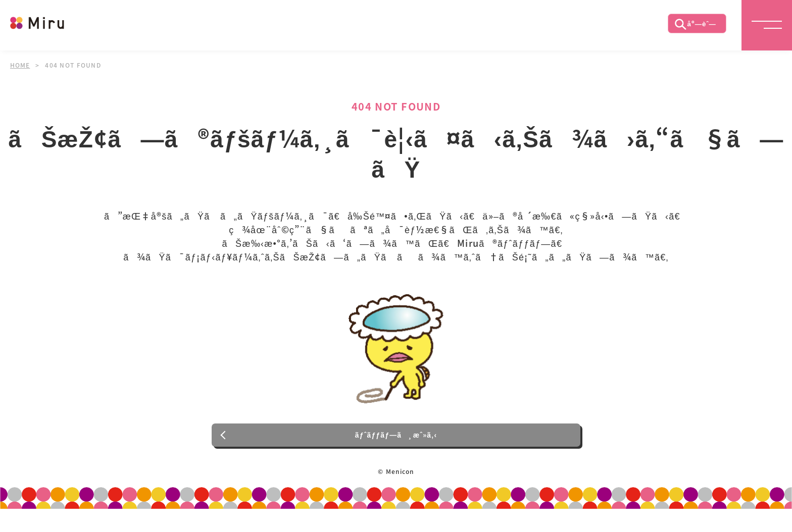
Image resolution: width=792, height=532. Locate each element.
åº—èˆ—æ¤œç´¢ (695, 28)
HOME (20, 65)
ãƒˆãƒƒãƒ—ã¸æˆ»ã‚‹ (396, 455)
